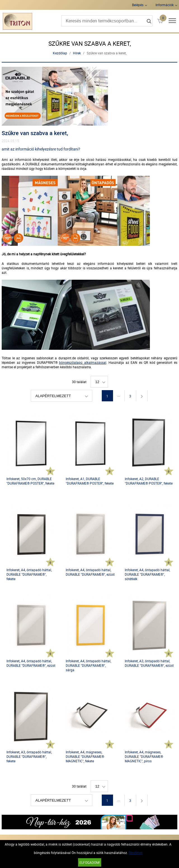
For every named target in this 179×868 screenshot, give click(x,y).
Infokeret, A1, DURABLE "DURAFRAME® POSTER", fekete (90, 481)
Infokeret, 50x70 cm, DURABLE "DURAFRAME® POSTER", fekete (30, 481)
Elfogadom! (90, 862)
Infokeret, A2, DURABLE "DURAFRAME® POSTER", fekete (149, 481)
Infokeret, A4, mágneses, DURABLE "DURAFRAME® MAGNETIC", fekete (85, 756)
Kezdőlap (60, 53)
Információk (165, 5)
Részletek (136, 853)
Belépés (138, 5)
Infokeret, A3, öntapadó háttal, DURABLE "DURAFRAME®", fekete (29, 756)
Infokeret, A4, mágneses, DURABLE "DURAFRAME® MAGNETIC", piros (144, 756)
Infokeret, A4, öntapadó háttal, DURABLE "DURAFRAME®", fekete (29, 574)
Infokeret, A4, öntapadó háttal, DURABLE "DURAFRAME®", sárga (88, 665)
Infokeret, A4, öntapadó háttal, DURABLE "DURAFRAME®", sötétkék (147, 574)
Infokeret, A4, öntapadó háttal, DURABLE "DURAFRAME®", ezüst (90, 572)
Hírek (77, 53)
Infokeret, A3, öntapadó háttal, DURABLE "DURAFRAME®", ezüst (149, 663)
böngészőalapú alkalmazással (83, 362)
